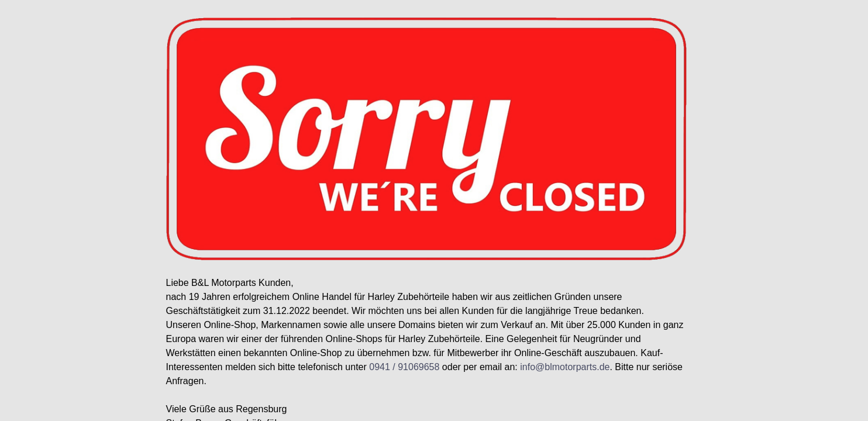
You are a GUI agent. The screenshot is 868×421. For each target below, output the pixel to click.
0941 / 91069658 (404, 367)
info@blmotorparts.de (565, 367)
